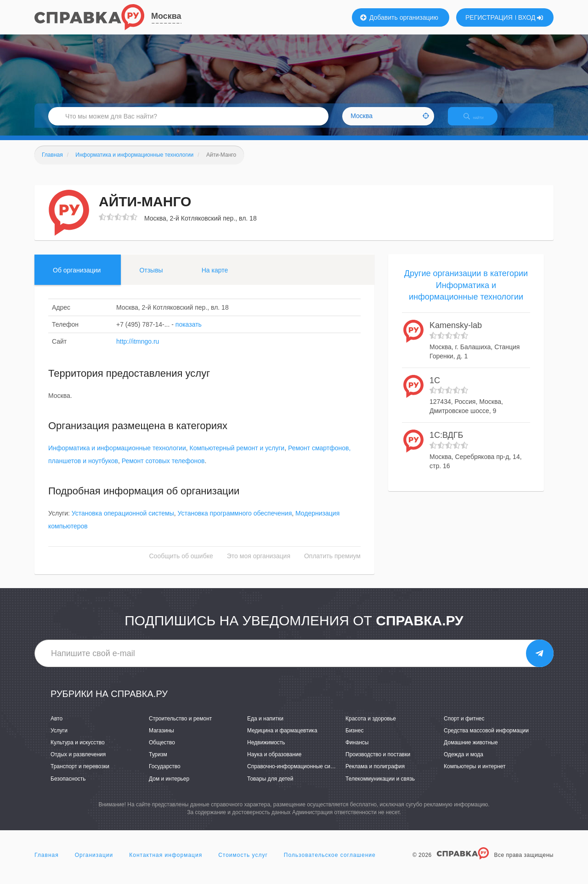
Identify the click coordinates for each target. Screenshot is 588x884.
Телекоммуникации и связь (380, 787)
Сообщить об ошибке (181, 564)
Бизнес (354, 738)
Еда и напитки (265, 726)
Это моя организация (259, 564)
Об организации (77, 278)
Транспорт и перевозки (80, 775)
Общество (162, 750)
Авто (57, 726)
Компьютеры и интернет (475, 775)
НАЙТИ (480, 122)
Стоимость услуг (243, 863)
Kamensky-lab (456, 333)
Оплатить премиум (332, 564)
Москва (166, 16)
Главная (47, 863)
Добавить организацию (399, 17)
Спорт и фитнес (464, 726)
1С (435, 388)
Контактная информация (166, 863)
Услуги (59, 738)
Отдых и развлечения (78, 763)
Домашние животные (471, 750)
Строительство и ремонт (180, 726)
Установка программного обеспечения (235, 521)
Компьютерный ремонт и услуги (237, 456)
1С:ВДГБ (446, 443)
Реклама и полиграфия (375, 775)
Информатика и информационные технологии (117, 456)
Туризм (158, 763)
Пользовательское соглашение (330, 863)
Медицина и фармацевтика (282, 738)
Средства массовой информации (486, 738)
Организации (94, 863)
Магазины (161, 738)
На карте (215, 278)
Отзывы (151, 278)
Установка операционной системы (123, 521)
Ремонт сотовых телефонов (163, 469)
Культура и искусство (78, 750)
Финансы (357, 750)
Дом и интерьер (169, 787)
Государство (165, 775)
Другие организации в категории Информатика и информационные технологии (466, 293)
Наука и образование (274, 763)
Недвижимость (266, 750)
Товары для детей (270, 787)
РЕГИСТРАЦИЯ (489, 17)
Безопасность (68, 787)
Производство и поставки (378, 763)
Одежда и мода (464, 763)
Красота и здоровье (371, 726)
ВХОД (531, 17)
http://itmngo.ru (138, 349)
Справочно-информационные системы (297, 775)
